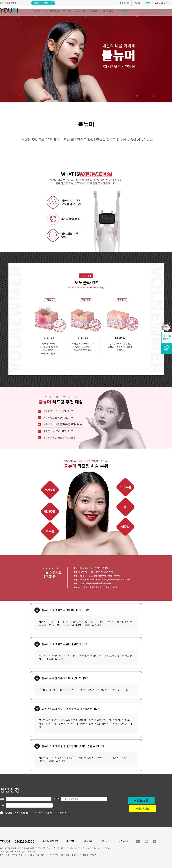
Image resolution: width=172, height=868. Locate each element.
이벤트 (147, 3)
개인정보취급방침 (50, 841)
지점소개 (81, 11)
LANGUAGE (161, 3)
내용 (2, 805)
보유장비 (68, 11)
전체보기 (37, 11)
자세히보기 (62, 813)
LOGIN (137, 3)
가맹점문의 (71, 841)
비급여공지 (123, 841)
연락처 (57, 799)
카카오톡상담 (142, 808)
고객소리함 (105, 841)
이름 (2, 799)
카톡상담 (94, 11)
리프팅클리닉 (52, 11)
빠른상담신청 (141, 800)
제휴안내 (88, 841)
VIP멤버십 (108, 11)
